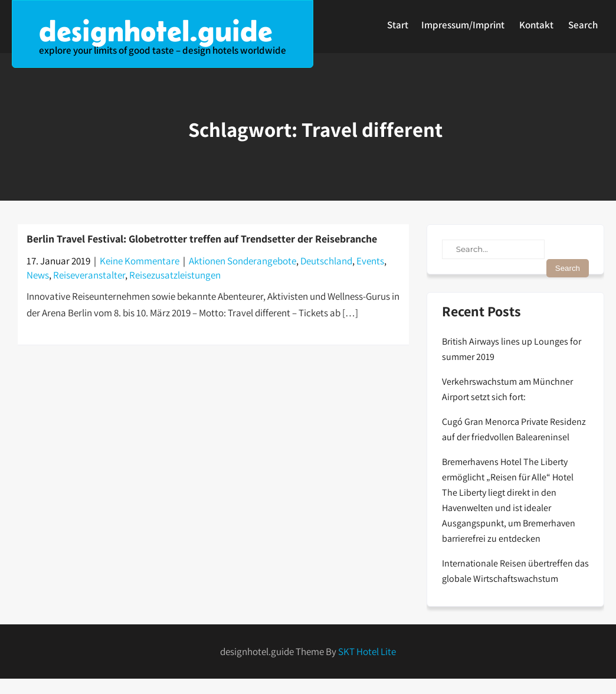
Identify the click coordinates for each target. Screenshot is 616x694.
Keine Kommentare (140, 261)
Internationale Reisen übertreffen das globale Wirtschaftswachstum (515, 571)
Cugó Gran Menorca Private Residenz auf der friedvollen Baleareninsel (514, 429)
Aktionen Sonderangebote (243, 261)
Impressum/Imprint (463, 25)
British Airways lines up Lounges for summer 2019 (512, 349)
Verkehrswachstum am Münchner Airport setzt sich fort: (507, 389)
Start (398, 25)
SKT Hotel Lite (367, 652)
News (38, 275)
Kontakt (536, 25)
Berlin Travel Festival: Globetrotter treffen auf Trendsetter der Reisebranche (202, 239)
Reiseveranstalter (89, 275)
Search (583, 25)
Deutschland (326, 261)
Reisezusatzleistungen (175, 275)
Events (370, 261)
